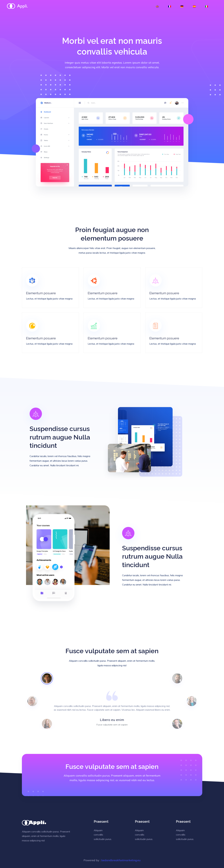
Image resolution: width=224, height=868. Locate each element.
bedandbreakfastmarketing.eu (121, 860)
